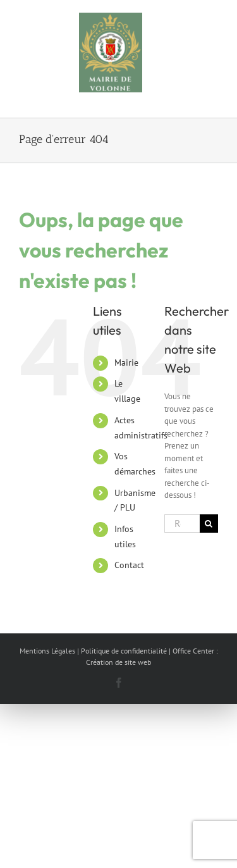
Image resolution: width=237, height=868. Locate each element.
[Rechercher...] (182, 524)
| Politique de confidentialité (122, 651)
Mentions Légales (47, 651)
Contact (129, 565)
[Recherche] (209, 524)
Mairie (126, 363)
